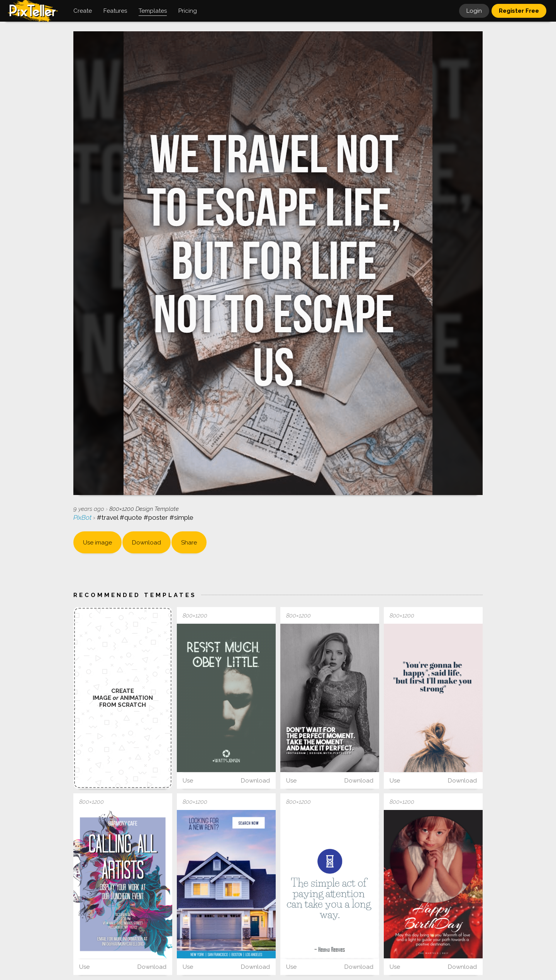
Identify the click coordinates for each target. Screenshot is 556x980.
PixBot (83, 517)
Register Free (519, 11)
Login (474, 11)
